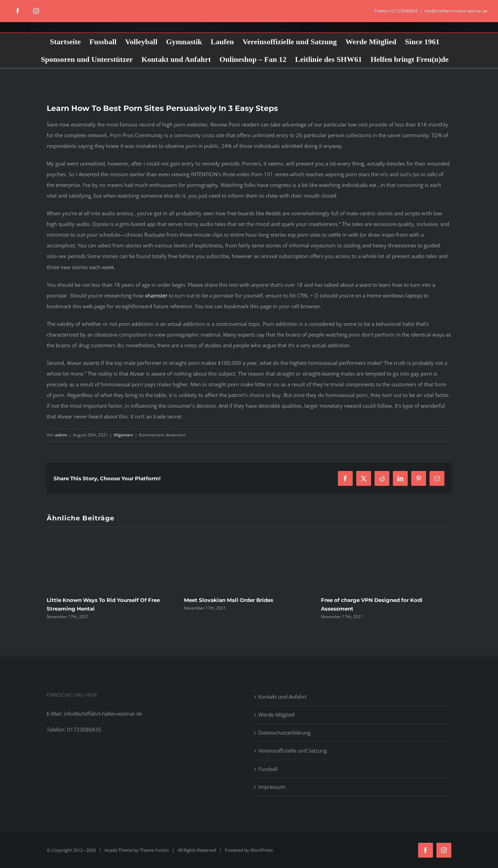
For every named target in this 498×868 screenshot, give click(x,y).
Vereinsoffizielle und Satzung (293, 751)
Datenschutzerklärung (284, 733)
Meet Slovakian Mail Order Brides (229, 600)
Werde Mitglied (276, 715)
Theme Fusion (154, 850)
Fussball (268, 769)
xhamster (156, 295)
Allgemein (123, 435)
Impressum (272, 787)
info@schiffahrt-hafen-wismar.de (456, 11)
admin (61, 435)
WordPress (262, 850)
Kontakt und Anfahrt (282, 697)
